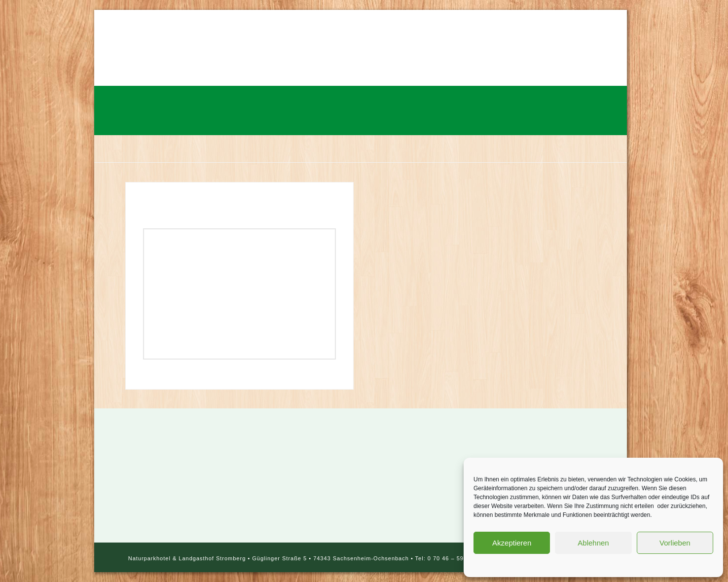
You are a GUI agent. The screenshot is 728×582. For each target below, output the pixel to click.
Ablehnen (593, 543)
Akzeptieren (512, 543)
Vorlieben (675, 543)
